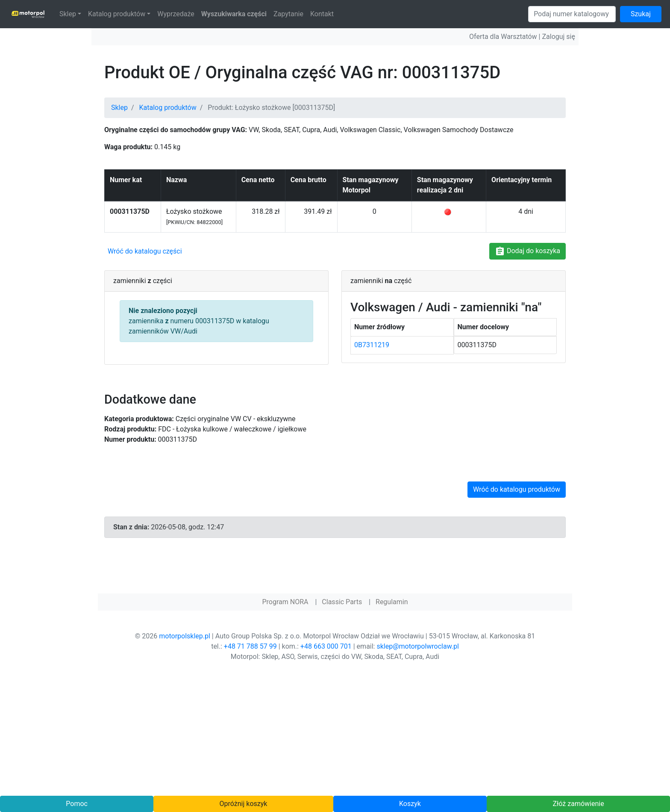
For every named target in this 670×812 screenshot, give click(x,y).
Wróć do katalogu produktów (517, 489)
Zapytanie (288, 14)
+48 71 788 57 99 (250, 646)
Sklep (68, 14)
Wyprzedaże (176, 14)
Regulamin (392, 602)
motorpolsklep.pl (185, 636)
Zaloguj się (558, 37)
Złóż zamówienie (578, 804)
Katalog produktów (117, 14)
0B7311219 (372, 345)
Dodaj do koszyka (527, 251)
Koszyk (410, 804)
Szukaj (641, 14)
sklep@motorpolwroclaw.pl (417, 646)
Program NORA (285, 602)
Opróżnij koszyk (244, 804)
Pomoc (77, 804)
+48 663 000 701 (326, 646)
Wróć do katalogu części (145, 251)
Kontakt (322, 14)
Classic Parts (342, 602)
